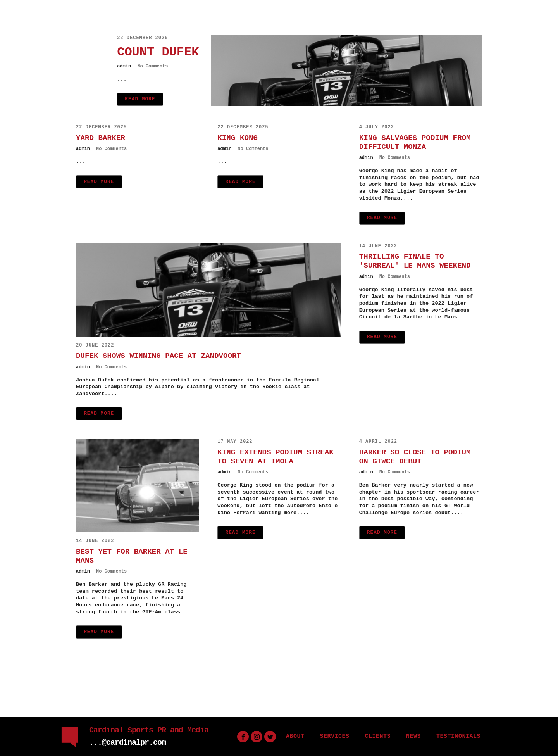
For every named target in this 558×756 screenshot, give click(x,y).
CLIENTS (378, 736)
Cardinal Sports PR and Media (149, 730)
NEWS (413, 736)
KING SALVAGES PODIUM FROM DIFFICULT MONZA (415, 142)
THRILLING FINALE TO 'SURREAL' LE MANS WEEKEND (415, 261)
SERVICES (334, 736)
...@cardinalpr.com (127, 743)
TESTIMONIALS (458, 736)
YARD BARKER (101, 138)
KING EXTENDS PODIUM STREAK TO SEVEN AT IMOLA (275, 457)
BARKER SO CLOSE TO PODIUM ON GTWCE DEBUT (415, 457)
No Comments (152, 66)
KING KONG (238, 138)
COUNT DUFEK (158, 52)
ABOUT (295, 736)
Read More (140, 99)
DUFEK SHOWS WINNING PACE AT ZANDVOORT (158, 356)
